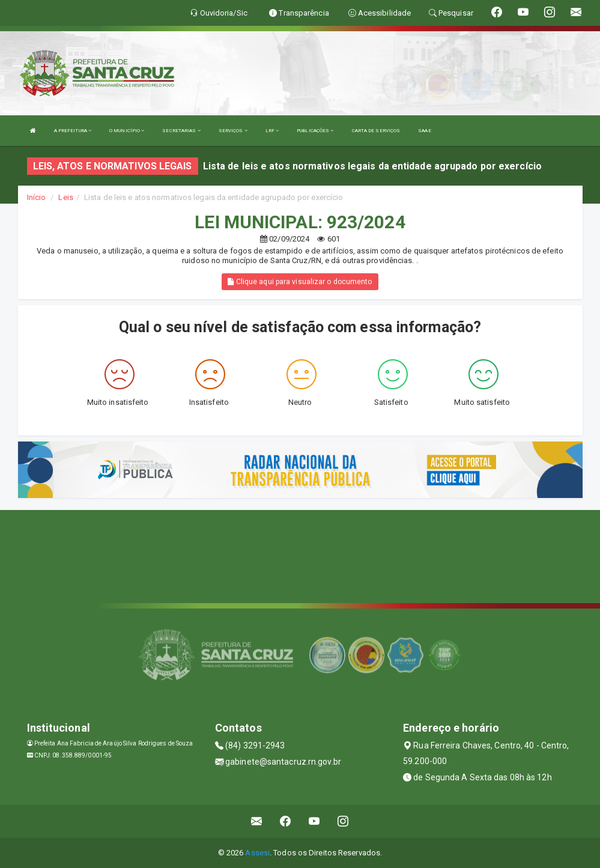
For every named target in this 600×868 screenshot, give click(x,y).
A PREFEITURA (73, 131)
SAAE (424, 131)
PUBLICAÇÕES (315, 131)
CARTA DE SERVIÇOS (376, 131)
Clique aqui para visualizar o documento (300, 282)
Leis (65, 197)
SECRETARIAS (181, 131)
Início (37, 197)
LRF (272, 131)
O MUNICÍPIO (127, 131)
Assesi (257, 853)
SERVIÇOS (233, 131)
